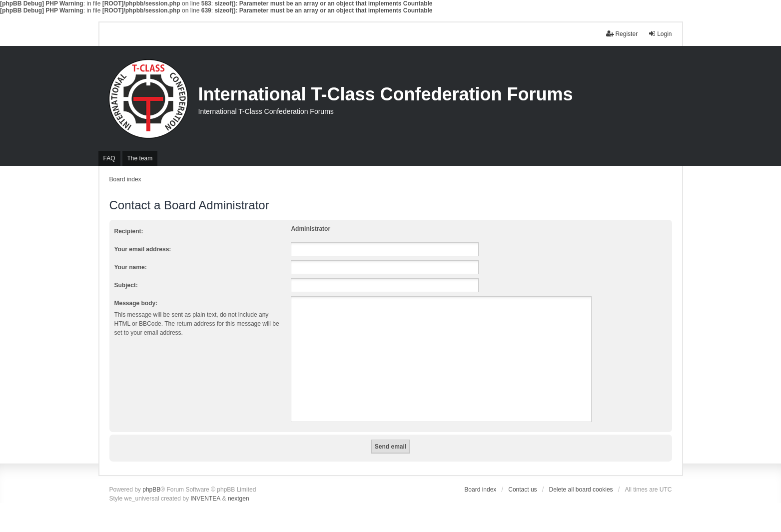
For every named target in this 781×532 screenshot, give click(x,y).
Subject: (126, 285)
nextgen (239, 499)
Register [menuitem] (622, 34)
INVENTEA (205, 499)
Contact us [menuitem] (522, 490)
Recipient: (129, 231)
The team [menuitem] (140, 158)
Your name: (131, 267)
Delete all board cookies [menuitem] (581, 490)
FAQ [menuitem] (109, 158)
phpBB (151, 490)
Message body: (136, 303)
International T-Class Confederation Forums (386, 94)
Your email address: (143, 249)
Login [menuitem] (660, 34)
